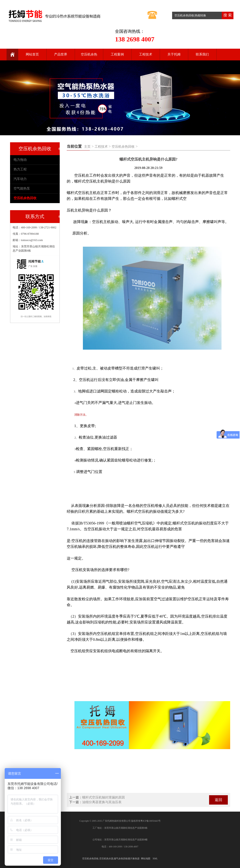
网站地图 (146, 859)
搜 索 (228, 15)
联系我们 (202, 54)
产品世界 (61, 54)
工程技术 (146, 54)
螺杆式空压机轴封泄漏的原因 (103, 797)
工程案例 (117, 54)
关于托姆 (174, 54)
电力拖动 (20, 160)
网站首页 (32, 54)
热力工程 (20, 169)
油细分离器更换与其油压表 (102, 802)
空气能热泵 (22, 189)
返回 (218, 800)
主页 (87, 147)
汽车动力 (20, 179)
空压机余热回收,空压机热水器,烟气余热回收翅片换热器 (111, 859)
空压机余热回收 (123, 147)
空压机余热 (89, 54)
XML (155, 859)
